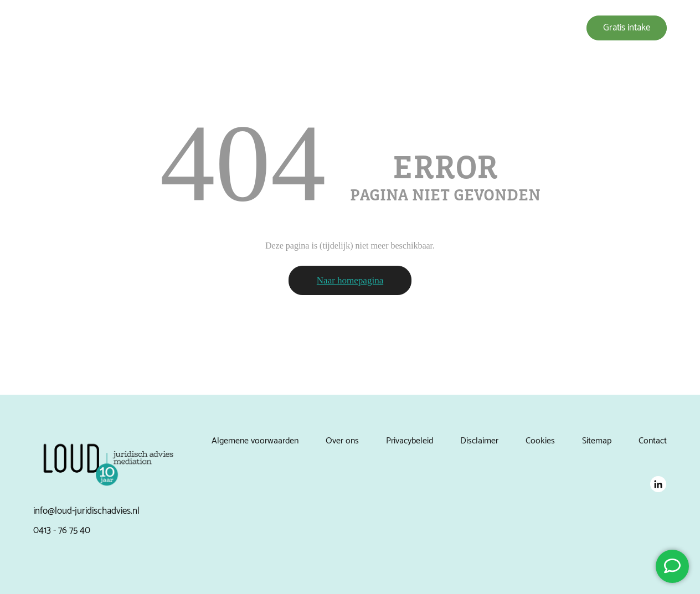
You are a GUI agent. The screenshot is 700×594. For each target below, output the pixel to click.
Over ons (386, 28)
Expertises (339, 28)
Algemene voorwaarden (255, 441)
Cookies (540, 441)
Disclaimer (479, 441)
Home (298, 28)
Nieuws (482, 28)
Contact (653, 441)
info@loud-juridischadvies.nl (86, 511)
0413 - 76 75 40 (62, 530)
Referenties (435, 28)
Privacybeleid (410, 441)
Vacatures (525, 28)
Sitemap (597, 441)
